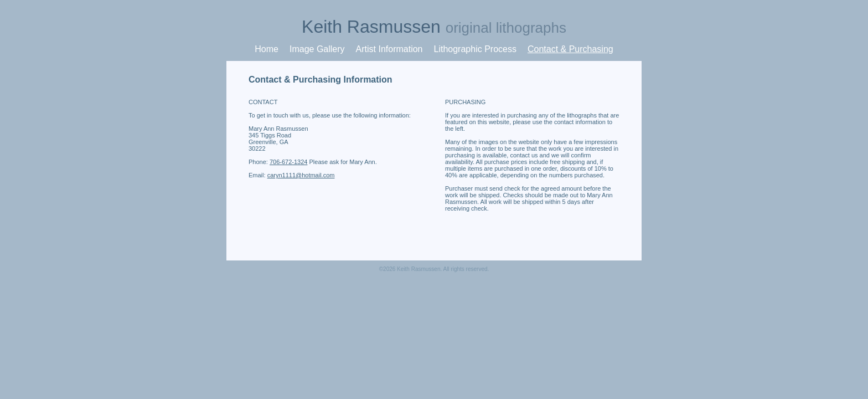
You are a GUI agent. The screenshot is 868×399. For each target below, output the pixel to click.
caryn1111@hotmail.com (301, 175)
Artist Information (389, 49)
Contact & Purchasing (570, 49)
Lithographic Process (475, 49)
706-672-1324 (289, 162)
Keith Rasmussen (434, 27)
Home (267, 49)
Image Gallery (317, 49)
